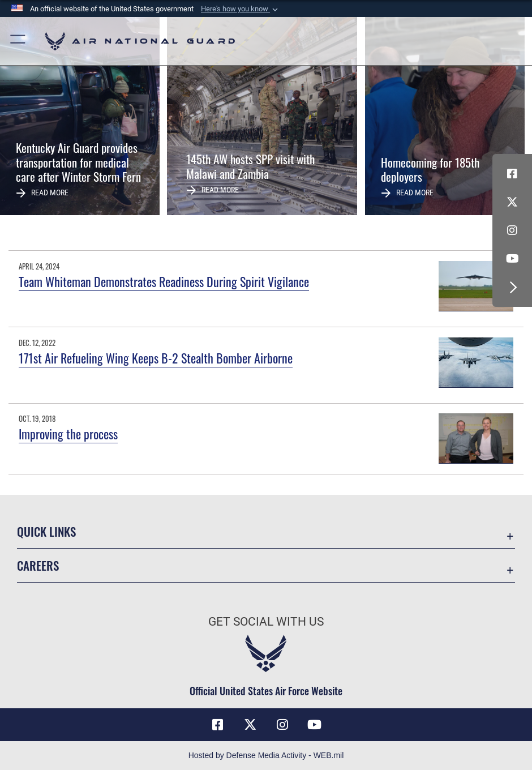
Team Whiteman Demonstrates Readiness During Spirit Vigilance (164, 281)
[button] (241, 9)
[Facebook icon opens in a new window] (512, 174)
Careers (38, 565)
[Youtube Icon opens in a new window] (512, 259)
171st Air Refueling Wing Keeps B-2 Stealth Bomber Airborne (156, 358)
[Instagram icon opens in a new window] (512, 230)
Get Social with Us (266, 621)
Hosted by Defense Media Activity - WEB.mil (266, 755)
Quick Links (46, 531)
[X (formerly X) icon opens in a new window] (512, 202)
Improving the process (68, 434)
